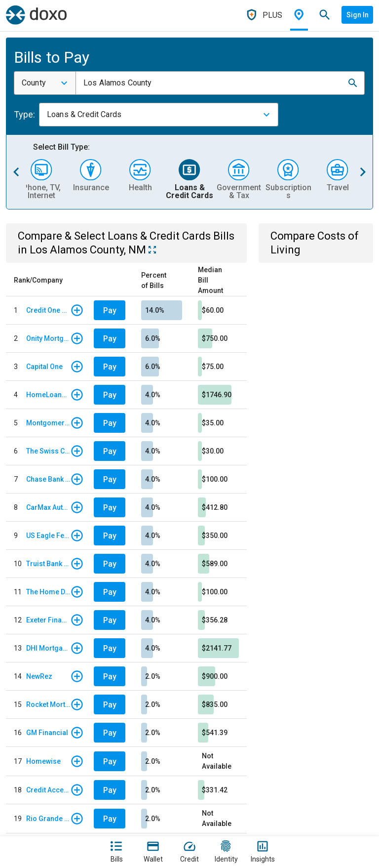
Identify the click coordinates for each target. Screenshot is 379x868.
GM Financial (47, 733)
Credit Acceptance (48, 790)
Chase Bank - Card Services (48, 479)
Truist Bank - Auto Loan (48, 564)
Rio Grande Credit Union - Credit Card (48, 819)
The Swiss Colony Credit (48, 451)
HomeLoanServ (48, 395)
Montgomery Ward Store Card (48, 423)
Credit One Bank (48, 310)
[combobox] (45, 83)
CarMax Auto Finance (48, 507)
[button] (353, 83)
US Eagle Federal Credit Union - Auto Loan (48, 536)
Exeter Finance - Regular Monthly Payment (48, 620)
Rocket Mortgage (48, 704)
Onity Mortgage (48, 338)
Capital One (44, 367)
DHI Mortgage (48, 648)
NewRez (39, 676)
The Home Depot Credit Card (48, 592)
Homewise (43, 761)
